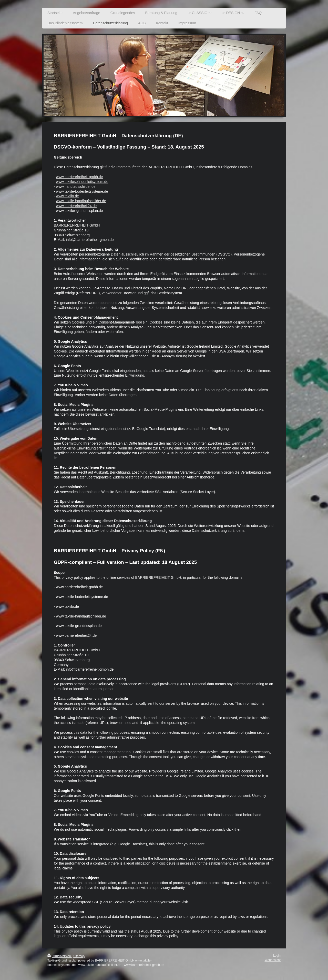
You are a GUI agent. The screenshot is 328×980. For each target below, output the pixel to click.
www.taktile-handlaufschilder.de (81, 201)
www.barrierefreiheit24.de (76, 206)
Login (277, 956)
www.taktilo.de (68, 196)
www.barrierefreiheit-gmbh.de (80, 177)
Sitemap (79, 956)
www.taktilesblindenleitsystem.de (82, 182)
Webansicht (273, 960)
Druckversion (60, 956)
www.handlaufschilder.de (76, 187)
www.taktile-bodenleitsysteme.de (82, 191)
